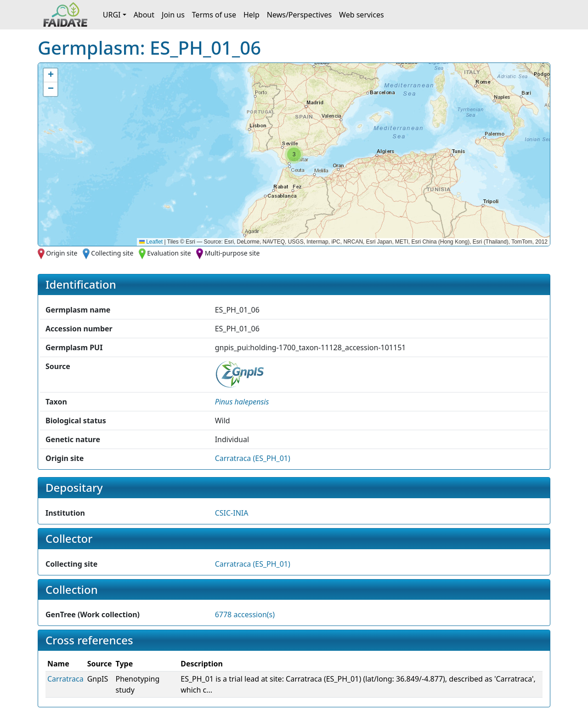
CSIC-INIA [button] (232, 513)
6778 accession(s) (245, 614)
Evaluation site (169, 253)
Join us (173, 15)
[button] (294, 154)
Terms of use (214, 15)
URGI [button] (112, 15)
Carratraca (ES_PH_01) (253, 458)
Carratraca (65, 679)
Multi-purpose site (232, 253)
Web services (362, 15)
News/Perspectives (299, 15)
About (144, 15)
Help (252, 15)
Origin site (62, 253)
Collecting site (112, 253)
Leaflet (151, 242)
